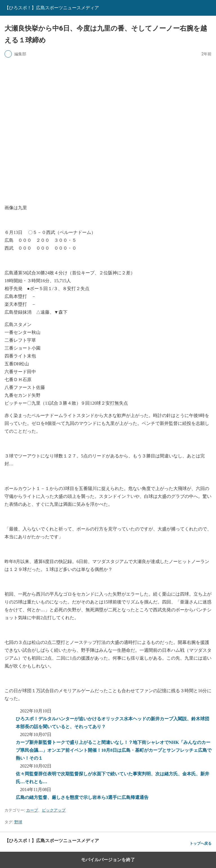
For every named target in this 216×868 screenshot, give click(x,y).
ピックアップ (54, 810)
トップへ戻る (201, 843)
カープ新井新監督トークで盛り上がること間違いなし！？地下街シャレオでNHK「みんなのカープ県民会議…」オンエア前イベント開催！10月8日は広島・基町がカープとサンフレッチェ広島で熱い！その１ (114, 750)
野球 (18, 822)
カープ (32, 810)
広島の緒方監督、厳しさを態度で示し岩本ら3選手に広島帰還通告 (82, 797)
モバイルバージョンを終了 (108, 860)
